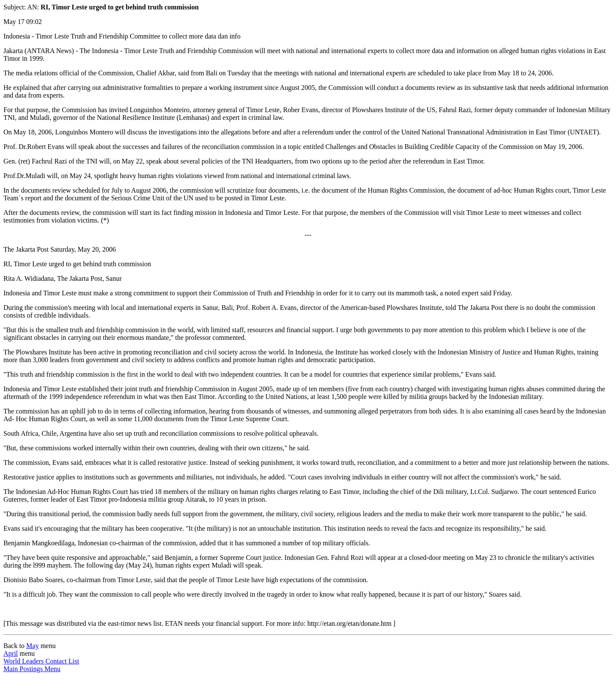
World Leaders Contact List (41, 661)
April (11, 653)
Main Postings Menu (32, 669)
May (32, 646)
